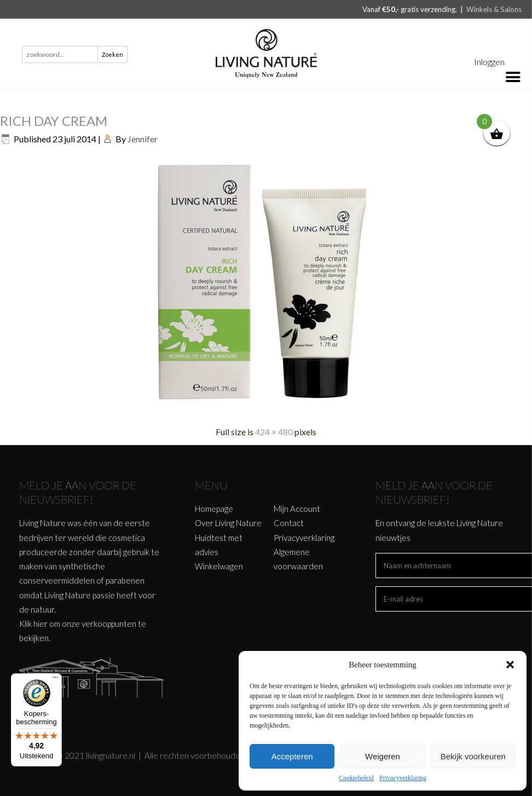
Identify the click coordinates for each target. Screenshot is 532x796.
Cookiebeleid (356, 778)
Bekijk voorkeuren (473, 756)
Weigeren (383, 756)
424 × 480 (274, 432)
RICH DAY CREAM (54, 121)
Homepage (214, 509)
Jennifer (143, 139)
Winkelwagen (219, 566)
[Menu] (55, 680)
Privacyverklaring (403, 778)
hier (41, 624)
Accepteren (292, 756)
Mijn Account (297, 509)
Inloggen (489, 62)
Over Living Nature (228, 523)
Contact (289, 523)
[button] (510, 665)
